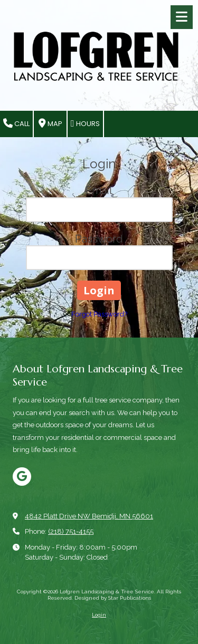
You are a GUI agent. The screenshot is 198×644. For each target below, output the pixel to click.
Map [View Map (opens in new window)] (50, 124)
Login (99, 615)
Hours (85, 124)
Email (99, 190)
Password (99, 239)
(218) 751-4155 (71, 531)
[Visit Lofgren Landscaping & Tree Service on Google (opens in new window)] (22, 477)
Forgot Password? (99, 314)
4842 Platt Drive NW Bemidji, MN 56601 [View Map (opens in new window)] (89, 516)
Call (16, 124)
